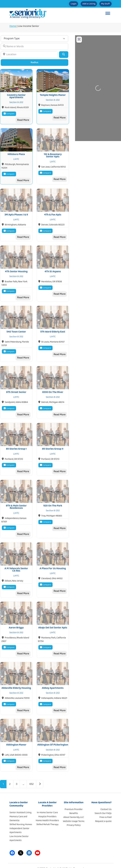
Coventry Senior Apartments (16, 95)
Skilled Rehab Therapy (47, 812)
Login (61, 4)
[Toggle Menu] (108, 14)
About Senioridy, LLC (74, 805)
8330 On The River (53, 386)
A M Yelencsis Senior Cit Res (16, 560)
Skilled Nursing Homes (21, 812)
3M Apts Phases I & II (16, 212)
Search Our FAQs (103, 801)
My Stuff (103, 4)
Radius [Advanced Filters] (35, 62)
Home (13, 26)
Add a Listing (81, 4)
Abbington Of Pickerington (53, 733)
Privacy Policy (74, 813)
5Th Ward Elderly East (53, 327)
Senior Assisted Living (21, 800)
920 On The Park (53, 498)
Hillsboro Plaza (16, 152)
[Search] (64, 55)
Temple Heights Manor (53, 94)
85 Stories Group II (53, 442)
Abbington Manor (16, 733)
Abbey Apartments (53, 677)
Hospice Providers (47, 804)
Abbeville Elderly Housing (16, 677)
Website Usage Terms (74, 809)
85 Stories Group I (16, 442)
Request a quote (103, 809)
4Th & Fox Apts (53, 212)
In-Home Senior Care (47, 800)
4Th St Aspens (53, 267)
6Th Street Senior (16, 386)
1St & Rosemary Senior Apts (53, 153)
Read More (23, 119)
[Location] (29, 55)
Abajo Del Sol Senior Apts (53, 618)
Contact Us (106, 797)
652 (32, 772)
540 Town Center (16, 327)
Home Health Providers (47, 808)
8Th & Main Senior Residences (16, 499)
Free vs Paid (105, 805)
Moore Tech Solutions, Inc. (77, 862)
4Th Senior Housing (16, 267)
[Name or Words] (35, 46)
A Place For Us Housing (53, 559)
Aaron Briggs (16, 618)
